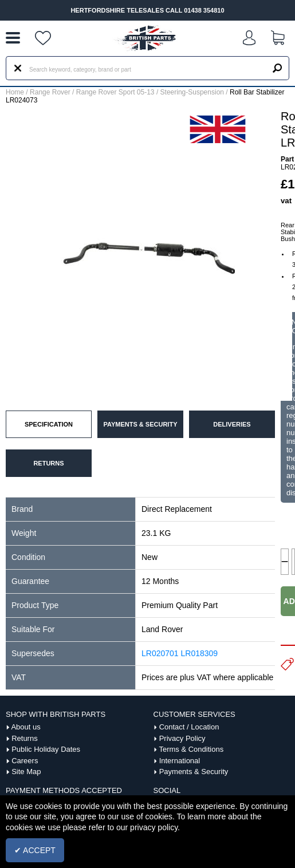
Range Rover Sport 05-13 (115, 92)
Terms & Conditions (191, 749)
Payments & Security (194, 772)
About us (25, 727)
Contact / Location (189, 727)
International (180, 761)
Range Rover (50, 92)
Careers (25, 761)
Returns (25, 738)
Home (15, 92)
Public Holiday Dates (46, 749)
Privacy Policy (182, 738)
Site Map (26, 772)
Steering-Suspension (192, 92)
